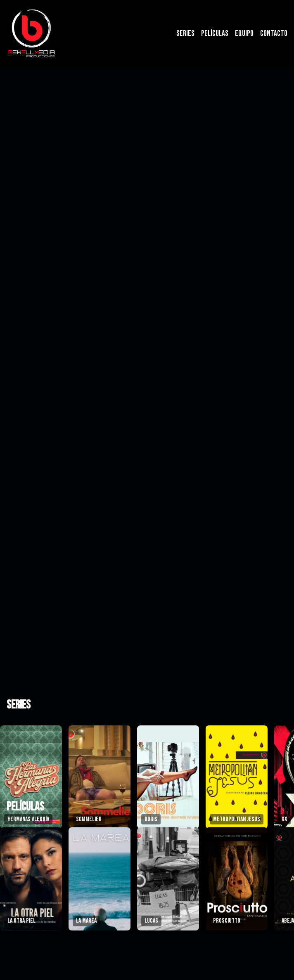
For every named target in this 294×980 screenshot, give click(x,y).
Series (185, 34)
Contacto (274, 34)
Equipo (244, 34)
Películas (215, 34)
